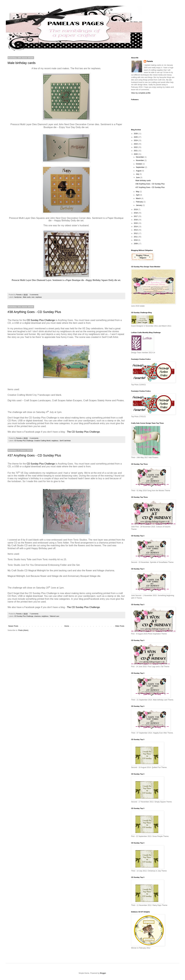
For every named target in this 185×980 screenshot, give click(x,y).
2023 (136, 144)
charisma (37, 616)
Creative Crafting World (42, 441)
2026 (136, 134)
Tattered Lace (54, 616)
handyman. (18, 297)
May (138, 192)
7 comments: (34, 614)
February (140, 202)
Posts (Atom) (23, 630)
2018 (136, 213)
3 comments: (34, 295)
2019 (136, 210)
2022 (136, 147)
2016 (136, 220)
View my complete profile (141, 93)
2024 (136, 140)
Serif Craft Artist (65, 441)
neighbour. (55, 441)
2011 (136, 237)
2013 (136, 230)
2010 (136, 240)
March (139, 198)
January (139, 205)
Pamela (150, 61)
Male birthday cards (22, 63)
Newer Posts (13, 626)
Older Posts (120, 626)
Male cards (27, 297)
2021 (136, 151)
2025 (136, 137)
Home (67, 626)
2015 (136, 223)
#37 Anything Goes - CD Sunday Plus (34, 455)
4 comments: (34, 438)
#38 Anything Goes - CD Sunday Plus (34, 312)
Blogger (103, 973)
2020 (136, 154)
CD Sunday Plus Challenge (40, 320)
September (140, 167)
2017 (136, 216)
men (33, 297)
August (139, 171)
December (140, 157)
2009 (136, 244)
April (138, 195)
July (138, 174)
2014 (136, 227)
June (138, 177)
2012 (136, 233)
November (140, 160)
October (139, 164)
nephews (39, 297)
